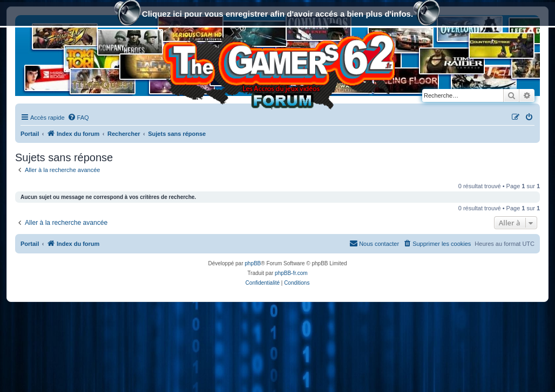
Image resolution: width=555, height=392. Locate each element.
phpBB (253, 263)
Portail (30, 134)
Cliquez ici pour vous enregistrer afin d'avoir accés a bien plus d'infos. (277, 15)
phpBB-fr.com (291, 273)
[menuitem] (78, 118)
